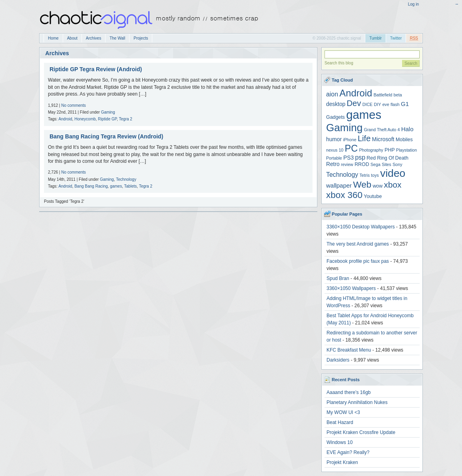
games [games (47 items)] (364, 115)
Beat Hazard (340, 422)
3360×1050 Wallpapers (351, 288)
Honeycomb (85, 119)
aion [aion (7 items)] (332, 94)
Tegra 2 (126, 119)
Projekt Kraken (342, 462)
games (116, 186)
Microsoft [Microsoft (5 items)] (383, 139)
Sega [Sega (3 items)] (375, 164)
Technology (126, 179)
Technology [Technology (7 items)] (342, 175)
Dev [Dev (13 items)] (354, 103)
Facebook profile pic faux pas (358, 261)
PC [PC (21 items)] (351, 148)
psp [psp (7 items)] (360, 157)
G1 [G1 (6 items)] (405, 104)
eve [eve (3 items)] (386, 104)
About (72, 38)
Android (65, 119)
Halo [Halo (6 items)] (407, 129)
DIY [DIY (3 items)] (378, 104)
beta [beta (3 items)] (398, 95)
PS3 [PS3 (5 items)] (348, 158)
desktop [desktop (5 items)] (336, 104)
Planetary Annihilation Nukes (357, 402)
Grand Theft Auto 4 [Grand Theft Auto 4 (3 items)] (382, 130)
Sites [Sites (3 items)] (386, 164)
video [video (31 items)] (393, 173)
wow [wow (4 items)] (377, 186)
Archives (94, 38)
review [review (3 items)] (347, 164)
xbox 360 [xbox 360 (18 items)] (344, 195)
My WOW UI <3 (343, 412)
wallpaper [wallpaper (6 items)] (339, 185)
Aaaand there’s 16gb (349, 392)
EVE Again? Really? (348, 452)
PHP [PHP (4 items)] (389, 150)
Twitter (396, 38)
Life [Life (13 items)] (364, 138)
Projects (141, 38)
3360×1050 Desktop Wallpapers (361, 227)
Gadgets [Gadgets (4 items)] (336, 117)
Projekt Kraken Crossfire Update (361, 432)
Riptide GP (107, 119)
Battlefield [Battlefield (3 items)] (383, 95)
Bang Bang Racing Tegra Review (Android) (106, 136)
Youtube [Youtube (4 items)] (373, 196)
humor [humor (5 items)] (334, 139)
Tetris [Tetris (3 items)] (365, 175)
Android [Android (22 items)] (356, 93)
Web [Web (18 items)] (362, 185)
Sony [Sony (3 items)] (397, 164)
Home (53, 38)
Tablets (131, 186)
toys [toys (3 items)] (375, 175)
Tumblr (375, 38)
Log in (413, 4)
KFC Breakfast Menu (349, 350)
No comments (74, 105)
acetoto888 (457, 4)
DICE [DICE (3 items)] (367, 104)
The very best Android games (358, 244)
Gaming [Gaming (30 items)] (344, 128)
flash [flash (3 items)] (395, 104)
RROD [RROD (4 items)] (362, 164)
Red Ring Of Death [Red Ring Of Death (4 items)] (387, 158)
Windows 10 (340, 442)
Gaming (108, 112)
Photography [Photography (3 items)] (371, 150)
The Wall (117, 38)
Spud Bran (338, 278)
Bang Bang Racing (91, 186)
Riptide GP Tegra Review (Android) (96, 69)
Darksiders (338, 360)
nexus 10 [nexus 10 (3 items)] (335, 150)
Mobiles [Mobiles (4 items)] (404, 140)
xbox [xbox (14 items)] (393, 185)
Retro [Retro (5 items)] (333, 164)
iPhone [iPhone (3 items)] (349, 140)
